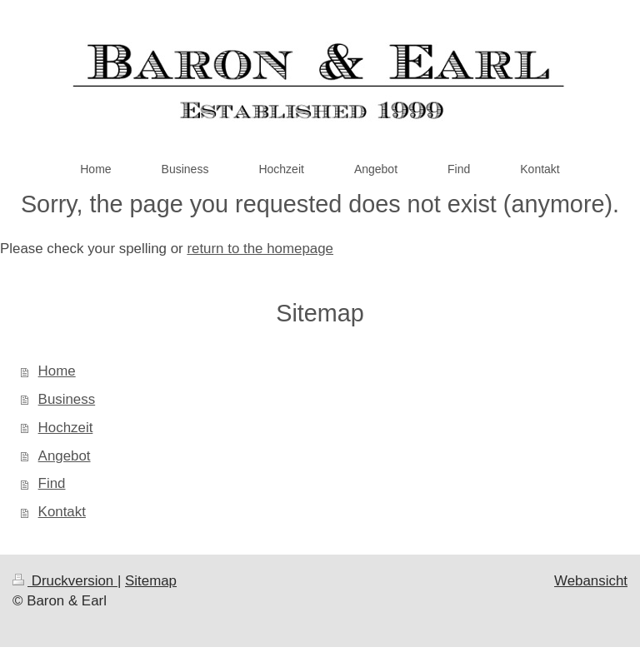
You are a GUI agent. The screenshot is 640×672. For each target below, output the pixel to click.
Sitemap (151, 581)
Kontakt (62, 512)
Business (67, 399)
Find (52, 483)
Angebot (65, 456)
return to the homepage (260, 249)
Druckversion (65, 581)
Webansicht (591, 581)
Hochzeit (66, 428)
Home (57, 371)
